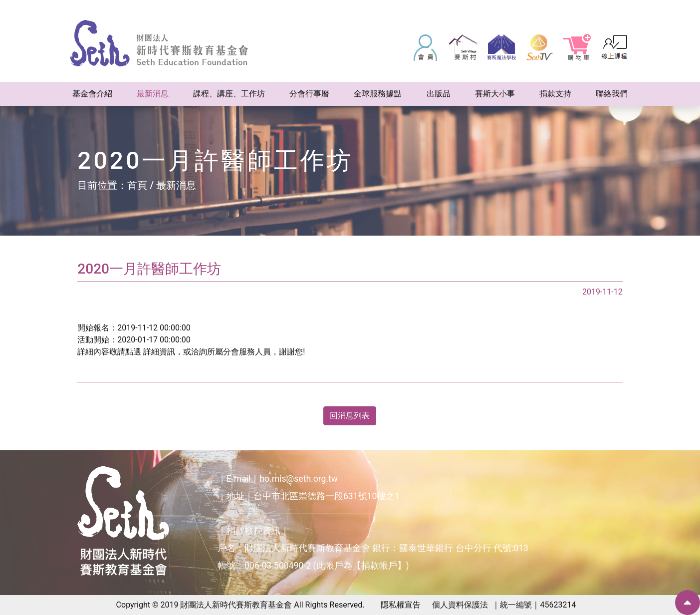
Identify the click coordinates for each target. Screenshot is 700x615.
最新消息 (176, 185)
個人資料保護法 (460, 605)
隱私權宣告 (401, 605)
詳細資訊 (159, 352)
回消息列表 (350, 416)
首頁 (137, 185)
